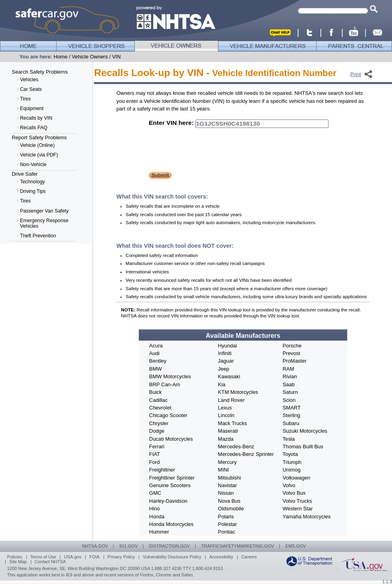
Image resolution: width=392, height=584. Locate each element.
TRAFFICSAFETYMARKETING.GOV (238, 546)
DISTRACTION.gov (170, 546)
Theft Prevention (38, 236)
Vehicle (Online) (37, 145)
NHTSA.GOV (95, 546)
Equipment (32, 108)
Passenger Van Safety (44, 211)
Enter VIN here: (171, 123)
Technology (32, 182)
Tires (25, 99)
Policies (15, 557)
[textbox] (333, 11)
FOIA (94, 557)
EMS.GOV (296, 546)
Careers (249, 557)
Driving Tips (33, 191)
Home (61, 57)
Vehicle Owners (90, 57)
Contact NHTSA (50, 562)
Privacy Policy (121, 557)
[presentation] (210, 151)
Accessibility (221, 557)
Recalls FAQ (34, 128)
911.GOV (128, 546)
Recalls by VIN (36, 118)
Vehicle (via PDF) (39, 155)
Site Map (18, 562)
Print (356, 74)
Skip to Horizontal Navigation (0, 0)
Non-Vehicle (33, 165)
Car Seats (31, 89)
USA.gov (73, 557)
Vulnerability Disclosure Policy (172, 557)
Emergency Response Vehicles (44, 223)
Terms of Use (43, 557)
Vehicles (29, 80)
